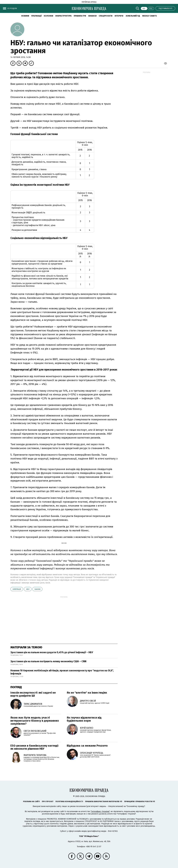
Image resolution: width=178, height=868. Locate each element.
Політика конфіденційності (69, 801)
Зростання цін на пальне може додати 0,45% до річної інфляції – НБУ (52, 652)
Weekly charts (150, 16)
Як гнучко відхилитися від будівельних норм (84, 719)
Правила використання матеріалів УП (104, 801)
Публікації (36, 16)
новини (25, 16)
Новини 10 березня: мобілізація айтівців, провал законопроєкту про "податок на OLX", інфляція (62, 672)
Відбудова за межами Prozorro (87, 746)
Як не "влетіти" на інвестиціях (87, 693)
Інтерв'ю (119, 16)
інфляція (17, 589)
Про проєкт (48, 801)
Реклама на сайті (31, 801)
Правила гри (80, 16)
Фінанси (92, 16)
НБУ (28, 589)
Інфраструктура (63, 16)
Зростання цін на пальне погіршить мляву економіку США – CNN (48, 661)
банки (37, 589)
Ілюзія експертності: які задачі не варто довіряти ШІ (33, 694)
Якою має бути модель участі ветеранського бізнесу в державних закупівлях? (35, 721)
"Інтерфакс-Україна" (100, 811)
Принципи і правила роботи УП (140, 801)
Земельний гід (133, 16)
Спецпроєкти (106, 16)
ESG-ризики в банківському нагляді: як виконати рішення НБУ (35, 747)
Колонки (48, 16)
